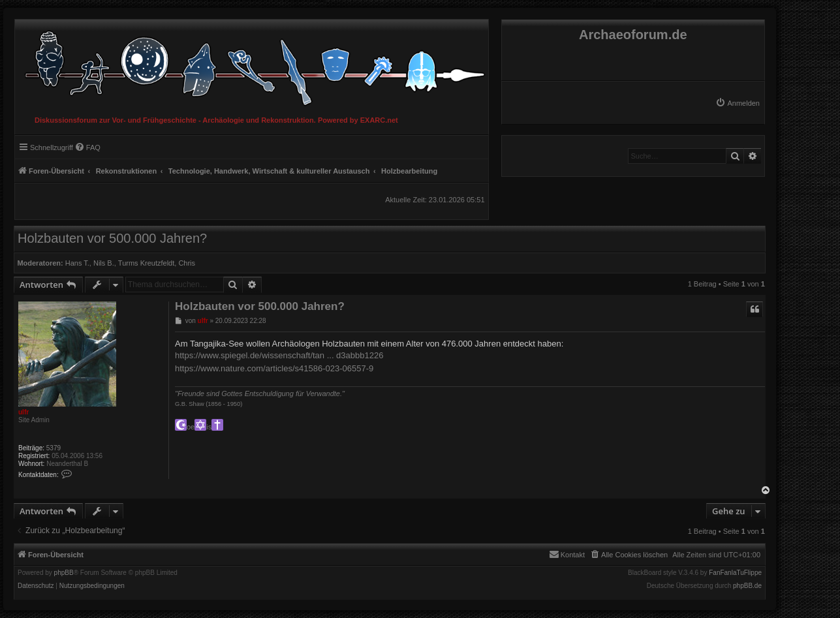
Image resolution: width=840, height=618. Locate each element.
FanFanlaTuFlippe (735, 573)
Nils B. (104, 263)
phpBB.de (747, 586)
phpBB (64, 573)
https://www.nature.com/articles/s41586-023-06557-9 (274, 368)
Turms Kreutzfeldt (146, 263)
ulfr (23, 412)
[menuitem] (738, 103)
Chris (187, 263)
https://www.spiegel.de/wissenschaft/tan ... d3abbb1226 (279, 355)
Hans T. (77, 263)
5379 (54, 448)
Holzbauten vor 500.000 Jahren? (112, 238)
